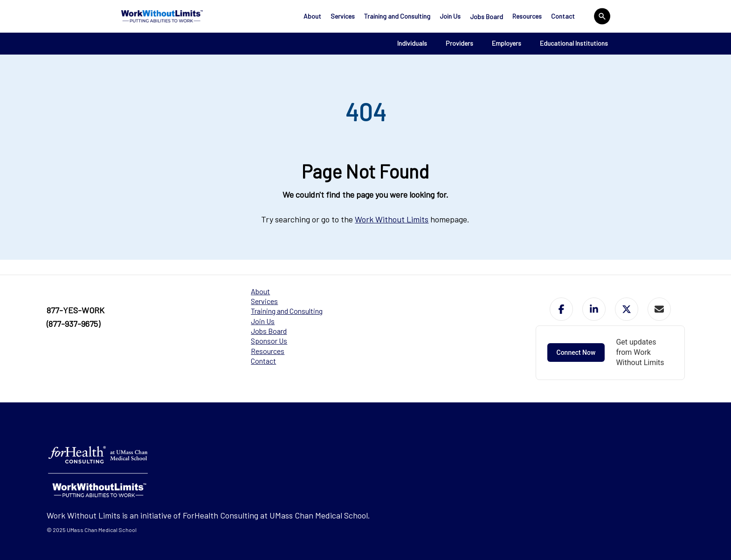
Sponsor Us (269, 341)
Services (343, 16)
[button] (561, 309)
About (312, 16)
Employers (507, 43)
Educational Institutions (574, 43)
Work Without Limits (392, 219)
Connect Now (576, 353)
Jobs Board (486, 17)
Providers (459, 43)
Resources (527, 16)
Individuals (412, 43)
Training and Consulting (397, 16)
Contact (563, 16)
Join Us (450, 16)
